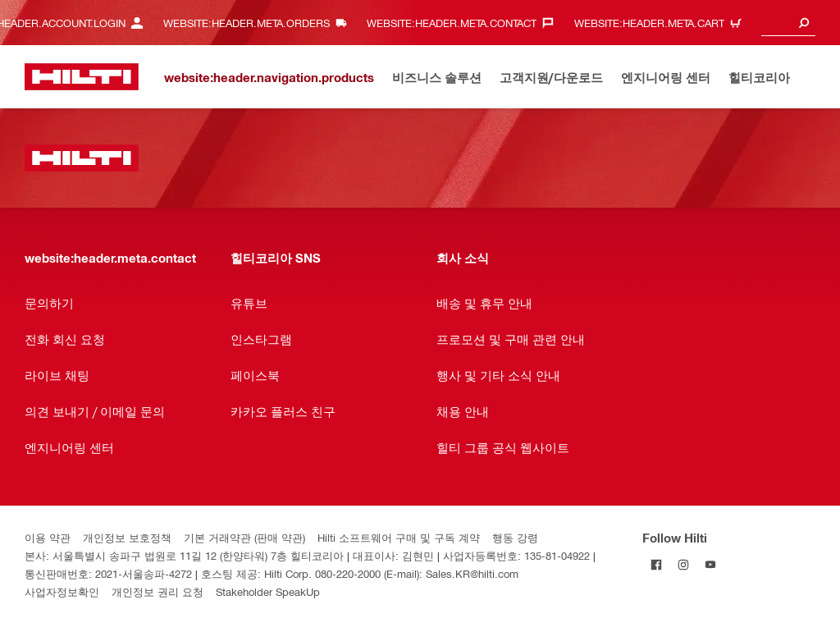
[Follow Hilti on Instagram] (683, 564)
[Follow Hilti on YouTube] (710, 564)
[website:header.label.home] (82, 77)
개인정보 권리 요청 (157, 591)
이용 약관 (48, 537)
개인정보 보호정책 (127, 537)
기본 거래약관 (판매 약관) (244, 537)
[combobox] (788, 23)
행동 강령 (515, 537)
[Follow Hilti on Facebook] (656, 564)
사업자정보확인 (62, 591)
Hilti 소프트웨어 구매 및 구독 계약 (399, 537)
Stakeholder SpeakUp (268, 591)
